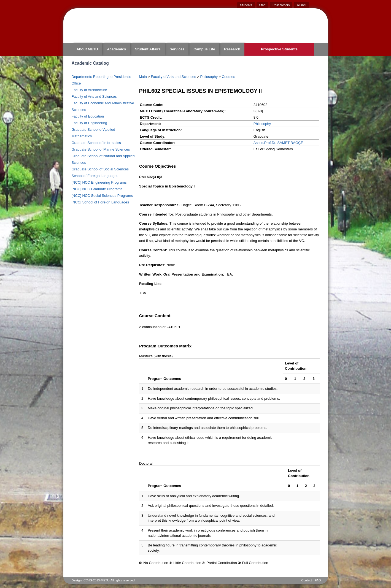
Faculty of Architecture (89, 90)
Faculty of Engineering (89, 123)
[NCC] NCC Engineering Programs (99, 182)
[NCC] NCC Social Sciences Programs (102, 196)
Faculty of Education (88, 116)
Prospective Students (279, 49)
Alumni (301, 5)
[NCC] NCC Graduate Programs (97, 189)
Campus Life (204, 49)
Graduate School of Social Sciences (100, 169)
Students (246, 5)
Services (177, 49)
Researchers (281, 5)
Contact (307, 580)
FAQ (318, 580)
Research (232, 49)
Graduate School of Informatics (96, 143)
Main (143, 77)
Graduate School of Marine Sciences (101, 149)
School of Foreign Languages (95, 176)
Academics (116, 49)
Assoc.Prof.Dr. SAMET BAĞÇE (278, 143)
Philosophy (209, 77)
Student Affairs (148, 49)
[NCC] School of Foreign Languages (100, 202)
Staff (262, 5)
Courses (228, 77)
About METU (87, 49)
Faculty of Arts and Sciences (94, 96)
